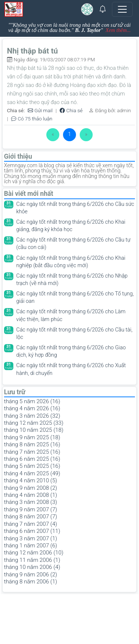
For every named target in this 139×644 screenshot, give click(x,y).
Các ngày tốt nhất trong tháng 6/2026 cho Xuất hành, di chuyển (71, 369)
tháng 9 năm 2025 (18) (32, 437)
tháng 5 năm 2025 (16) (32, 466)
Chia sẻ (71, 111)
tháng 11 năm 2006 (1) (32, 560)
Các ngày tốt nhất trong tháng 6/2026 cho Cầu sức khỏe (75, 208)
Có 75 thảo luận (32, 119)
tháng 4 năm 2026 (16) (32, 408)
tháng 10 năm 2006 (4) (32, 567)
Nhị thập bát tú (32, 51)
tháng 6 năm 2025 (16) (32, 459)
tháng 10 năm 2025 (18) (34, 430)
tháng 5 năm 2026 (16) (32, 401)
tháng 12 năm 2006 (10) (34, 553)
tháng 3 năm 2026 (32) (32, 416)
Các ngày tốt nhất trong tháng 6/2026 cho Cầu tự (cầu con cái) (73, 244)
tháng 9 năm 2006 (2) (31, 575)
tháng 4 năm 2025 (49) (32, 473)
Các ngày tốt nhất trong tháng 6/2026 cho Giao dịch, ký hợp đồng (71, 351)
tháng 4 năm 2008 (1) (31, 495)
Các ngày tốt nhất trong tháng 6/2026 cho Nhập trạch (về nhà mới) (72, 280)
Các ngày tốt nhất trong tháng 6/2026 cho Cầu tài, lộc (74, 334)
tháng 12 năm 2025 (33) (34, 423)
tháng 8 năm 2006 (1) (31, 582)
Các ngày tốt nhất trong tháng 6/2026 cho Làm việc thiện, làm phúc (71, 315)
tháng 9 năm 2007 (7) (31, 509)
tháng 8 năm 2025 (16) (32, 444)
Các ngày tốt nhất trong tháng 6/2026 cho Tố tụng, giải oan (75, 297)
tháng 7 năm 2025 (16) (32, 452)
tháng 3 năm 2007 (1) (31, 538)
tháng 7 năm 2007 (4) (31, 524)
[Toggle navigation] (122, 9)
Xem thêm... (118, 30)
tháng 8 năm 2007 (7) (31, 517)
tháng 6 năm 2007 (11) (32, 531)
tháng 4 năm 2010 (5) (31, 480)
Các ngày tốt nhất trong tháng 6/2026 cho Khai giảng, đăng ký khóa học (71, 226)
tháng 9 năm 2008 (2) (31, 488)
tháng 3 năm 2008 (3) (31, 502)
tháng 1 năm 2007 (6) (31, 546)
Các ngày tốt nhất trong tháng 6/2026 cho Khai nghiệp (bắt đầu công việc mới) (71, 262)
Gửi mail (40, 111)
